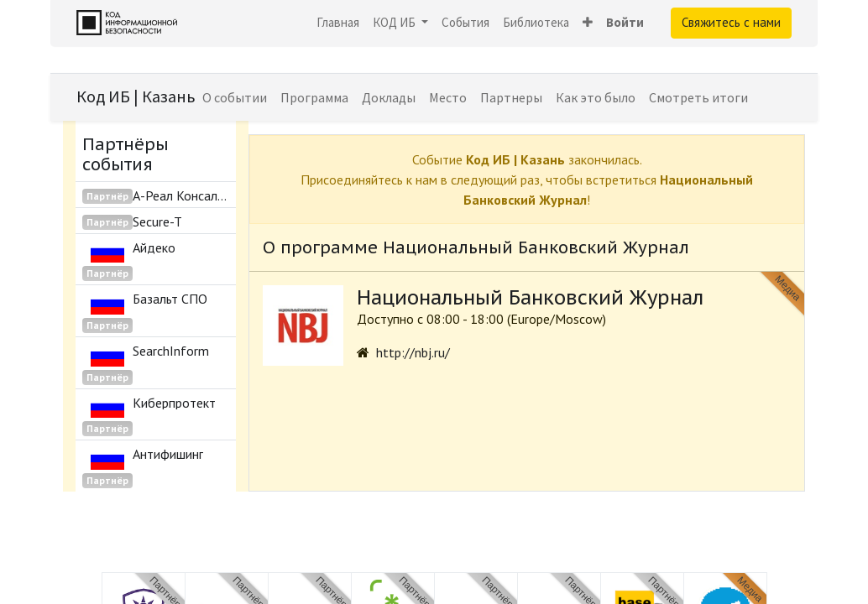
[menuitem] (338, 23)
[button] (588, 23)
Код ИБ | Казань (136, 96)
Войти (625, 22)
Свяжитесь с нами (731, 22)
